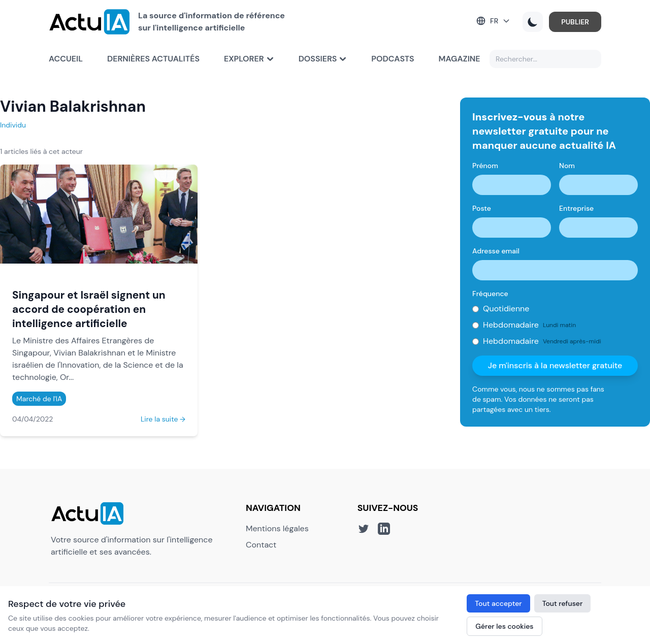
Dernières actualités (153, 59)
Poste (482, 208)
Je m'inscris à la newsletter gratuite (555, 365)
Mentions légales (277, 528)
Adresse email (496, 251)
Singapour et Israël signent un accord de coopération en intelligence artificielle (89, 309)
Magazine (460, 59)
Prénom (485, 166)
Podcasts (393, 59)
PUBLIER (575, 22)
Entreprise (576, 208)
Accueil (66, 59)
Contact (261, 545)
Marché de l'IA (39, 399)
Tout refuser (563, 603)
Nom (567, 166)
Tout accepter (498, 603)
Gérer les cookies (504, 626)
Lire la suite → (163, 419)
